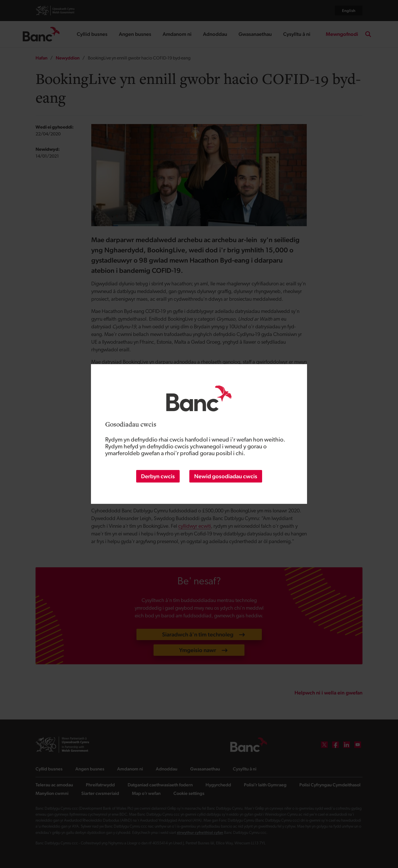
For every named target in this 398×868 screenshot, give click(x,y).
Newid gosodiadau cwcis (226, 476)
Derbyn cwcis (158, 476)
